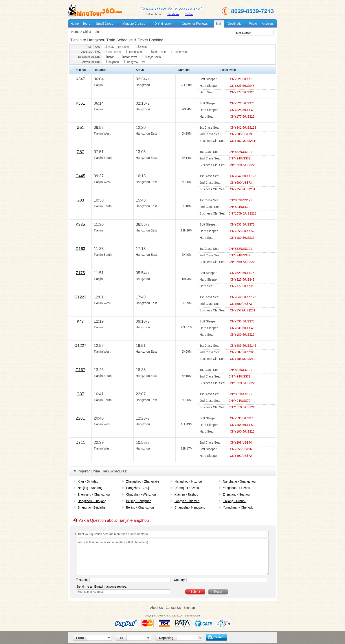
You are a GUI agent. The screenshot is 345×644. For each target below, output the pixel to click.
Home (74, 24)
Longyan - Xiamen (187, 501)
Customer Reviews (195, 24)
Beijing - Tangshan (139, 501)
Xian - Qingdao (88, 481)
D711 (80, 442)
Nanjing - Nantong (90, 488)
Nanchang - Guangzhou (239, 481)
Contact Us (173, 608)
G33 (80, 200)
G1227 (80, 346)
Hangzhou (111, 62)
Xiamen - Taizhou (186, 494)
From (80, 638)
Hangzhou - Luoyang (92, 501)
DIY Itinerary (163, 24)
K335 (80, 224)
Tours (86, 24)
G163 (80, 249)
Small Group (105, 24)
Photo (253, 24)
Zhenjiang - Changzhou (94, 494)
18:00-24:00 (180, 52)
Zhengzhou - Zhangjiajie (143, 481)
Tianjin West (128, 57)
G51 (80, 128)
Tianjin (109, 57)
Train (219, 24)
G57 (80, 152)
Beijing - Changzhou (140, 507)
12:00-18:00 (157, 52)
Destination (235, 24)
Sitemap (189, 608)
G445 (80, 176)
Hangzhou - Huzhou (188, 481)
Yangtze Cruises (134, 24)
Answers (268, 24)
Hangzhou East (135, 62)
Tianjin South (152, 57)
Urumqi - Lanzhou (187, 488)
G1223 (80, 297)
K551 (80, 103)
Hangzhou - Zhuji (138, 488)
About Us (156, 608)
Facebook (173, 14)
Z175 (80, 273)
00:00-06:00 (112, 52)
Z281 (80, 418)
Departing (166, 638)
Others (141, 47)
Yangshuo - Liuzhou (237, 488)
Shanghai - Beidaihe (92, 507)
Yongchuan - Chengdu (238, 507)
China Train (91, 32)
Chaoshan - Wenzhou (141, 494)
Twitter (189, 14)
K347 (80, 79)
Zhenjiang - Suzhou (236, 494)
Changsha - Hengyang (190, 507)
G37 (80, 394)
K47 (80, 321)
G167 (80, 370)
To (121, 638)
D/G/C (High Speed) (117, 47)
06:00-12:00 (135, 52)
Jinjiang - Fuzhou (235, 501)
